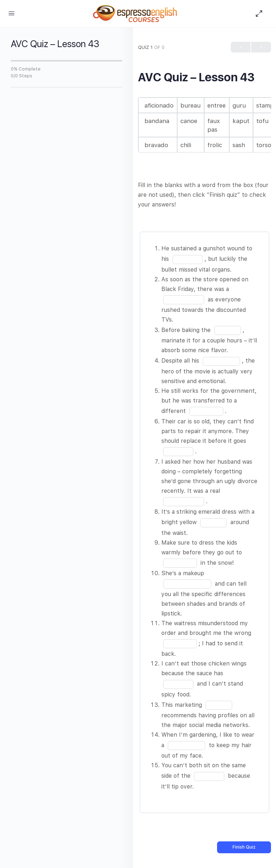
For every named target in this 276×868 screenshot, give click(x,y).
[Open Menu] (11, 13)
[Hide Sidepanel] (261, 14)
